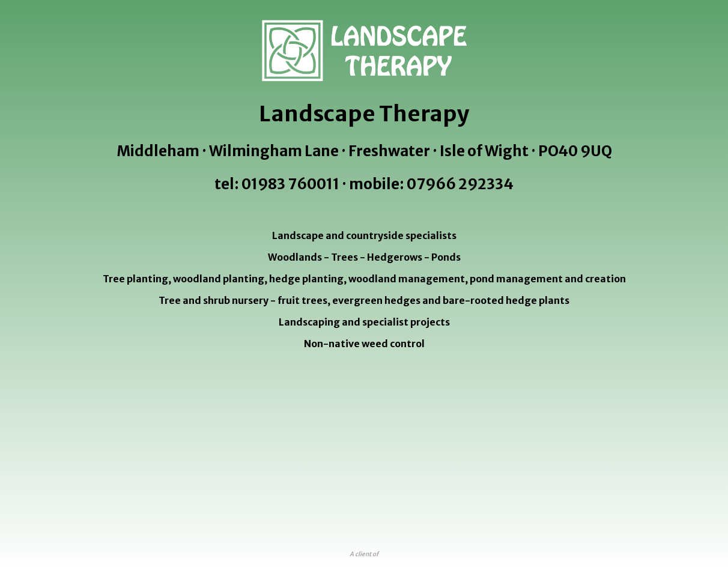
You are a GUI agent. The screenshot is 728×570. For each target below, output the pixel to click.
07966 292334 (460, 184)
